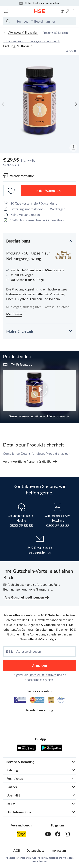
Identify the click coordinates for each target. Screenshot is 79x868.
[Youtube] (48, 834)
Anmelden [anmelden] (39, 665)
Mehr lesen (14, 314)
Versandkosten (29, 214)
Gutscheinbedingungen (39, 680)
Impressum (58, 850)
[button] (39, 241)
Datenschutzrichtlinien (43, 675)
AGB (17, 850)
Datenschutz (35, 850)
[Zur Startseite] (40, 11)
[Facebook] (58, 834)
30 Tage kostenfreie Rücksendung (39, 3)
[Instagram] (67, 834)
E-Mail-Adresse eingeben (23, 651)
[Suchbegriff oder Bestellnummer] (44, 21)
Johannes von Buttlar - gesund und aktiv (32, 41)
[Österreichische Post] (21, 834)
